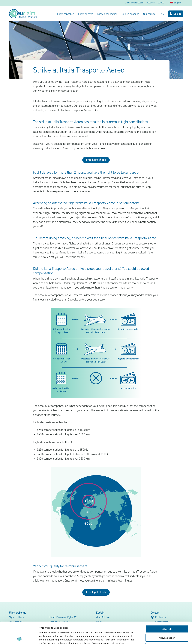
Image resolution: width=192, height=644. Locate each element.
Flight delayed (86, 14)
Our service (149, 14)
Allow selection (167, 616)
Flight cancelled (66, 14)
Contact (161, 3)
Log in (177, 14)
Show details (157, 638)
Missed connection (107, 14)
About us (151, 3)
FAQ (162, 14)
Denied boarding (130, 14)
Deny (167, 625)
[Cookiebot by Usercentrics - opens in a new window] (19, 638)
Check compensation (134, 3)
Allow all (167, 607)
